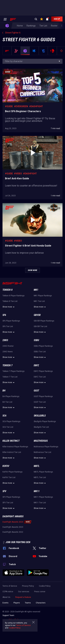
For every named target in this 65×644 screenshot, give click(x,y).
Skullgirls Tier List (41, 427)
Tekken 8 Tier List (10, 301)
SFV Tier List (8, 503)
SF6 (4, 315)
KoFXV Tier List (9, 477)
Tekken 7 (7, 365)
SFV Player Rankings (11, 497)
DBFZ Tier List (40, 377)
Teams (28, 603)
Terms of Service (10, 586)
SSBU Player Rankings (43, 346)
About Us (6, 597)
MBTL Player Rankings (43, 472)
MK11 (37, 491)
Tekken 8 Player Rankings (14, 296)
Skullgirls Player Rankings (45, 421)
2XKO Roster (8, 346)
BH (4, 391)
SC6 (4, 416)
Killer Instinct (11, 441)
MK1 (36, 290)
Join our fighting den (18, 542)
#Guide (9, 106)
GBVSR (37, 315)
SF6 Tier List (8, 326)
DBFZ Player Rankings (43, 371)
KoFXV (6, 466)
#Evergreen (21, 106)
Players (17, 603)
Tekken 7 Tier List (10, 377)
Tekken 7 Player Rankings (14, 371)
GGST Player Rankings (43, 396)
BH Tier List (7, 402)
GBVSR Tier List (40, 326)
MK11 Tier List (40, 503)
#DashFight (36, 106)
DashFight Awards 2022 (13, 532)
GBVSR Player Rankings (44, 321)
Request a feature (23, 597)
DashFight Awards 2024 (13, 522)
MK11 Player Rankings (43, 497)
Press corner (40, 592)
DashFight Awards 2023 (13, 527)
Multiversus (41, 441)
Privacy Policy (28, 586)
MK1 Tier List (39, 301)
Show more (9, 307)
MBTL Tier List (40, 477)
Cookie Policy (45, 586)
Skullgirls (40, 416)
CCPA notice (8, 592)
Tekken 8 (7, 290)
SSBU (36, 340)
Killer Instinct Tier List (12, 452)
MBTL (37, 466)
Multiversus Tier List (42, 452)
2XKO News (8, 352)
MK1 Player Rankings (43, 296)
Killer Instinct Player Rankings (15, 447)
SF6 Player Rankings (11, 321)
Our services (24, 592)
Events (5, 603)
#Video (18, 174)
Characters (41, 603)
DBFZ (36, 365)
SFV (4, 491)
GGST (36, 391)
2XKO (5, 340)
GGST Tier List (40, 402)
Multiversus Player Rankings (46, 447)
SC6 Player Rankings (11, 421)
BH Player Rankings (11, 396)
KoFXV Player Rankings (12, 472)
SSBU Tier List (40, 352)
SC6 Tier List (8, 427)
